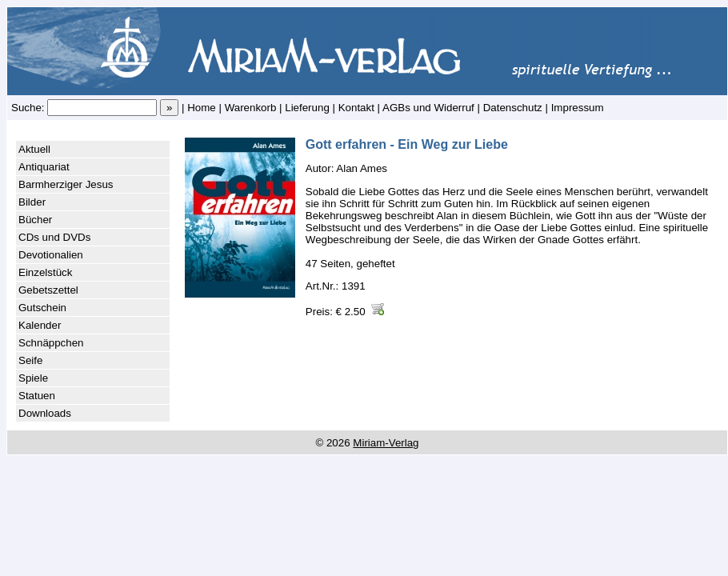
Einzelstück (45, 272)
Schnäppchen (51, 343)
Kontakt (356, 108)
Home (202, 108)
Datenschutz (513, 108)
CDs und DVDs (54, 237)
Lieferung (307, 108)
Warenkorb (251, 108)
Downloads (45, 413)
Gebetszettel (48, 290)
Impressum (578, 108)
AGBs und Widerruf (428, 108)
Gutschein (42, 308)
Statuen (37, 396)
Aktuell (34, 149)
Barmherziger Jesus (66, 184)
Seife (30, 360)
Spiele (33, 378)
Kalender (40, 325)
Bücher (35, 220)
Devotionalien (51, 255)
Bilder (32, 202)
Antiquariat (44, 167)
